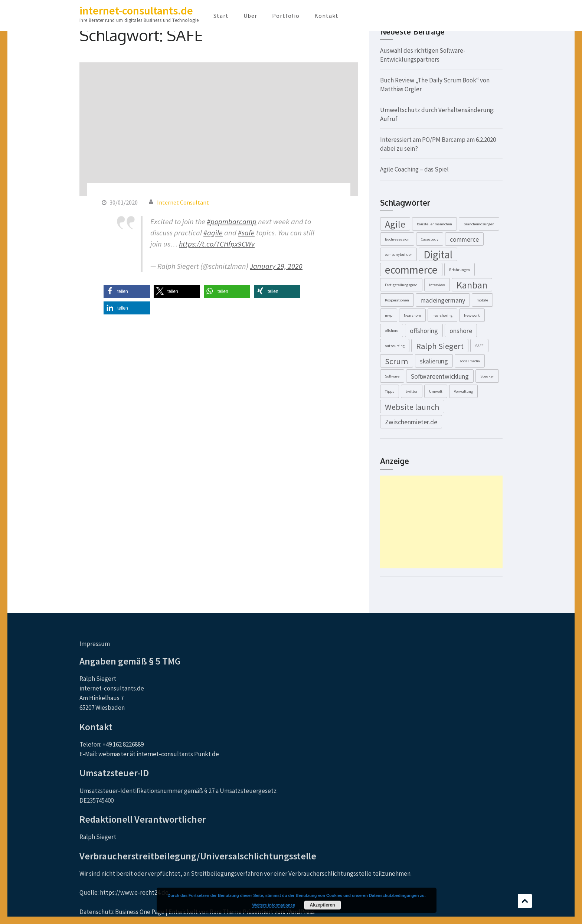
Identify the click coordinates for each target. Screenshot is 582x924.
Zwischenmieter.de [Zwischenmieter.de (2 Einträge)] (411, 422)
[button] (127, 291)
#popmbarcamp (232, 221)
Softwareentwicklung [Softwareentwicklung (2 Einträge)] (440, 376)
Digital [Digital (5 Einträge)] (438, 254)
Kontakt (326, 16)
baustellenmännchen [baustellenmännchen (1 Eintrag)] (434, 224)
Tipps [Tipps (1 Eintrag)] (390, 391)
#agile (213, 233)
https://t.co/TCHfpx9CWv (217, 244)
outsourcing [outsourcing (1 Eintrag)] (395, 346)
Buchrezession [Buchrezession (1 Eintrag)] (397, 239)
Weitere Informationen (274, 905)
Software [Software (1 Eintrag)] (392, 376)
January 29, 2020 (276, 266)
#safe (246, 233)
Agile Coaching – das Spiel (414, 169)
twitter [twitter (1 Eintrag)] (412, 391)
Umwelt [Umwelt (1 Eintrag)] (436, 391)
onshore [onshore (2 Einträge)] (461, 331)
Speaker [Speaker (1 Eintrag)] (487, 376)
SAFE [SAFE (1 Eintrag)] (479, 346)
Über (250, 16)
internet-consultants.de (136, 10)
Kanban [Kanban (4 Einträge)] (472, 285)
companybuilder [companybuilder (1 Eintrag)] (398, 254)
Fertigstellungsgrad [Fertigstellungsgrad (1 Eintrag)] (401, 285)
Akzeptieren (322, 905)
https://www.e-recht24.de (134, 892)
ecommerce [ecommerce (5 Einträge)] (411, 270)
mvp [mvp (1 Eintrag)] (389, 315)
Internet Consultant (183, 202)
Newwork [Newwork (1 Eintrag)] (472, 315)
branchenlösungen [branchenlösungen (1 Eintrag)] (479, 224)
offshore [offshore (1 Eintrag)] (392, 331)
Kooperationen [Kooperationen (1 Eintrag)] (397, 300)
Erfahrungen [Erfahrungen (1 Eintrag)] (460, 270)
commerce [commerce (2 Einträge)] (464, 239)
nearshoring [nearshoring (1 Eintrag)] (442, 315)
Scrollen (525, 901)
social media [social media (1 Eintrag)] (470, 361)
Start (221, 16)
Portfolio (286, 16)
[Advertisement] (441, 522)
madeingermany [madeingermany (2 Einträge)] (443, 300)
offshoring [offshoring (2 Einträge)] (424, 331)
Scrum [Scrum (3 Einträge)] (397, 361)
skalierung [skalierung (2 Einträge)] (434, 361)
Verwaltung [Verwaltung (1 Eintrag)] (463, 391)
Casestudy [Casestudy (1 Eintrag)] (430, 239)
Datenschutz (97, 912)
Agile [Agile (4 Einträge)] (395, 224)
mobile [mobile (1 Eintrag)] (482, 300)
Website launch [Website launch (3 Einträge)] (412, 407)
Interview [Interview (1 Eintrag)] (437, 285)
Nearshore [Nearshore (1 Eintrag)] (412, 315)
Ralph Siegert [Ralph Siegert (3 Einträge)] (440, 346)
